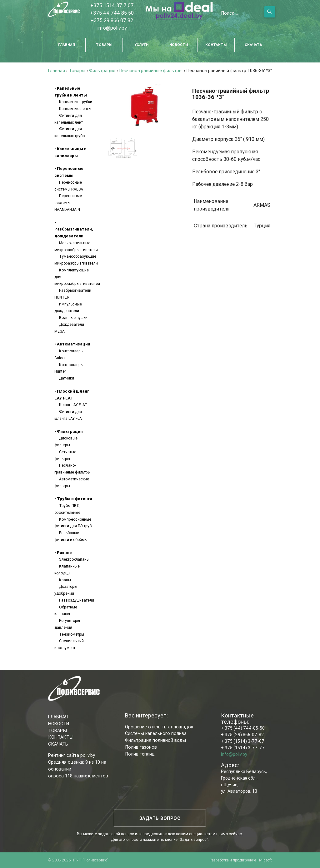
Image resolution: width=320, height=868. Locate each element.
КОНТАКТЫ (216, 45)
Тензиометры (72, 634)
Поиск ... (230, 13)
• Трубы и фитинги (73, 499)
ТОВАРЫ (104, 45)
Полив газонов (141, 747)
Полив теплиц (140, 754)
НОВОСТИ (179, 45)
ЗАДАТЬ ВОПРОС (160, 818)
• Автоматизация (72, 344)
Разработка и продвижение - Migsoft (241, 860)
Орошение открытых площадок (159, 727)
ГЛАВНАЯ (67, 45)
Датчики (67, 378)
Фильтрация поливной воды (155, 740)
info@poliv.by (112, 28)
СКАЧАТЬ (253, 45)
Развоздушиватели (77, 600)
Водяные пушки (73, 317)
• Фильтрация (69, 432)
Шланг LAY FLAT (73, 405)
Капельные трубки (76, 102)
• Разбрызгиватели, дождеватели (74, 229)
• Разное (63, 553)
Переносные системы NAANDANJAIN (68, 203)
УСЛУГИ (141, 45)
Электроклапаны (74, 559)
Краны (65, 580)
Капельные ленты (75, 109)
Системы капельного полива (156, 733)
